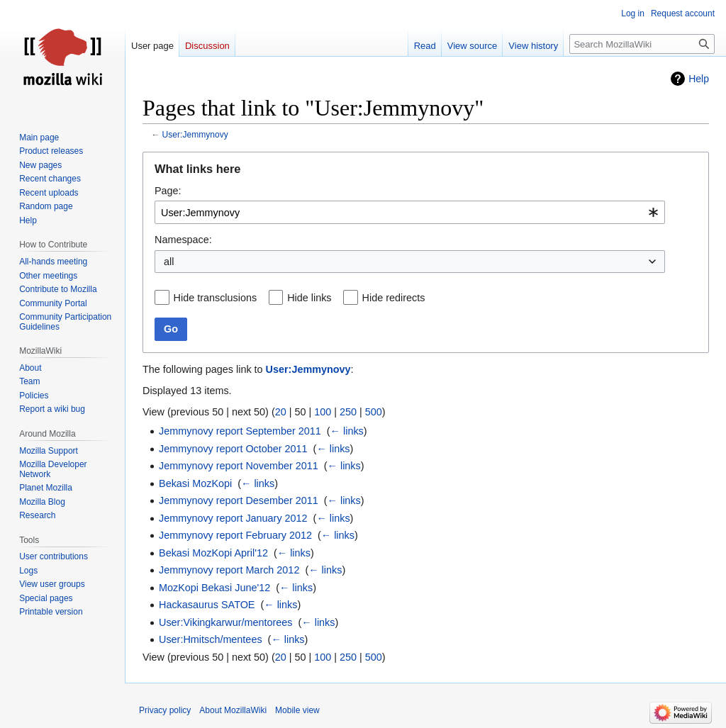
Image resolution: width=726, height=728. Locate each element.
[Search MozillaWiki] (642, 44)
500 (374, 412)
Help (699, 79)
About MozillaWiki (233, 710)
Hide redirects (394, 298)
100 (323, 412)
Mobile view (297, 710)
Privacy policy (165, 710)
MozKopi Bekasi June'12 (214, 588)
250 (348, 412)
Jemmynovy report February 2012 (235, 535)
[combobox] (410, 212)
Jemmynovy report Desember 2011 (239, 500)
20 (281, 412)
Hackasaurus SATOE (207, 605)
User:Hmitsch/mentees (211, 639)
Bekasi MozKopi (195, 483)
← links (347, 431)
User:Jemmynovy (195, 135)
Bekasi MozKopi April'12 (213, 553)
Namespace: (183, 240)
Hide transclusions (216, 298)
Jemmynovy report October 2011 (233, 449)
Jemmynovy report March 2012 (229, 570)
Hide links (309, 298)
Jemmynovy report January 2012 (233, 518)
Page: (168, 191)
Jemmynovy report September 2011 (240, 431)
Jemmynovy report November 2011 (239, 466)
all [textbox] (169, 262)
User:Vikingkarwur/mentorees (225, 622)
